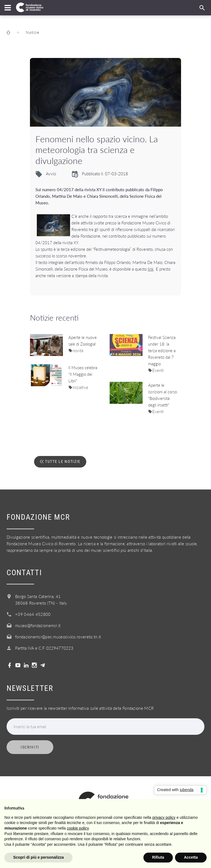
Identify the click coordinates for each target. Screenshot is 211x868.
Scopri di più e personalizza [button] (38, 857)
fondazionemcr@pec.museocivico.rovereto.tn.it (58, 637)
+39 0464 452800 (33, 614)
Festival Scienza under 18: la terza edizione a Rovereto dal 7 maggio (162, 350)
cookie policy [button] (78, 828)
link (151, 269)
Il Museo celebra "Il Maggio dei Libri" (83, 374)
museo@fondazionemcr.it (38, 625)
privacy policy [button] (164, 817)
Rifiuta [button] (158, 857)
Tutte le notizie (62, 461)
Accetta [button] (191, 857)
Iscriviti (30, 747)
